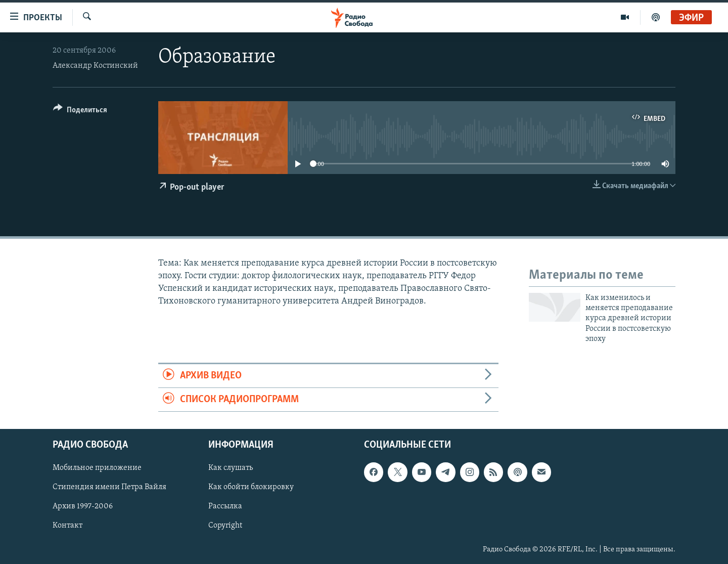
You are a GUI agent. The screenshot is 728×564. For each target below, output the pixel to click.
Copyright (225, 526)
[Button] (80, 112)
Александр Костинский (95, 66)
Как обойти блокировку (251, 488)
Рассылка (225, 507)
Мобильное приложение (97, 468)
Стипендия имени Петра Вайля (109, 488)
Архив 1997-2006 (83, 507)
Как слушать (231, 468)
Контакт (67, 526)
